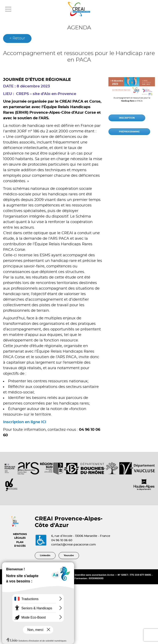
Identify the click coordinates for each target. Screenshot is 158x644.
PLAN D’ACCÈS (20, 544)
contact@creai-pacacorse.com (74, 545)
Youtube (69, 555)
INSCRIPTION (127, 118)
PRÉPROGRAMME (129, 132)
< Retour (17, 38)
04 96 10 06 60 (62, 540)
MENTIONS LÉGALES (20, 536)
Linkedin (45, 555)
